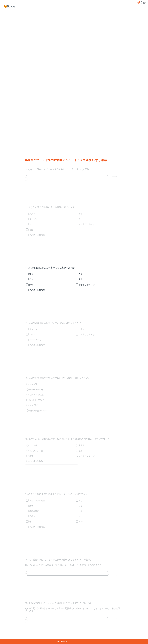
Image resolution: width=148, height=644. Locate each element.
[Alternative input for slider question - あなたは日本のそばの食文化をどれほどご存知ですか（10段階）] (114, 180)
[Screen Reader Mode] (142, 3)
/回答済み (62, 641)
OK (28, 189)
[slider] (26, 181)
